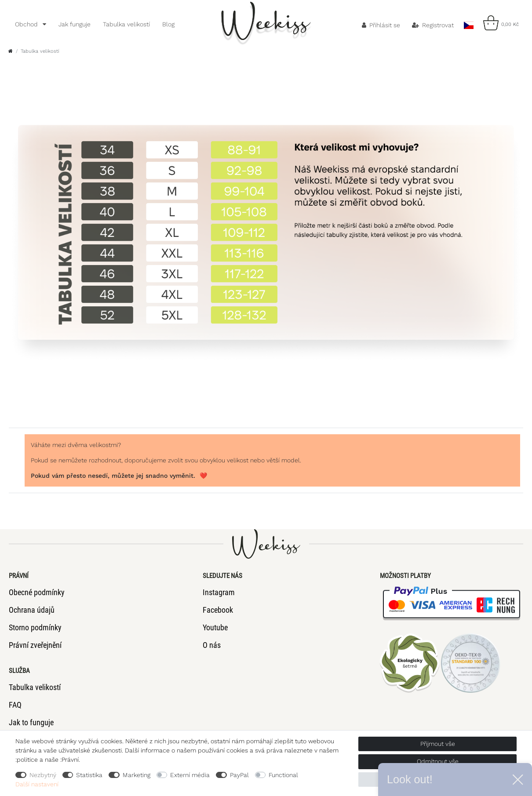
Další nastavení (37, 784)
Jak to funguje (31, 722)
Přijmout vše (438, 744)
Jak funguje (75, 24)
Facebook (218, 610)
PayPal (239, 775)
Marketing (137, 775)
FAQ (15, 705)
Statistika (89, 775)
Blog (168, 24)
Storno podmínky (35, 627)
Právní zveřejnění (35, 645)
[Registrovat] (433, 25)
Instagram (219, 592)
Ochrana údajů (32, 610)
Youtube (215, 627)
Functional (283, 775)
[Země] (468, 23)
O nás (212, 645)
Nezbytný (43, 775)
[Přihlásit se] (381, 25)
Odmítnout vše (438, 761)
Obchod (27, 24)
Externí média (190, 775)
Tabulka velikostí (126, 24)
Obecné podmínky (37, 592)
